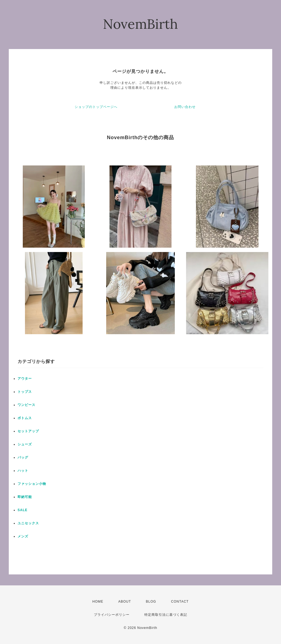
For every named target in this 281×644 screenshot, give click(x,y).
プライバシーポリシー (112, 615)
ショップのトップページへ (96, 107)
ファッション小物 (32, 484)
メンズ (23, 536)
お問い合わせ (185, 107)
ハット (23, 471)
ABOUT (125, 602)
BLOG (151, 602)
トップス (25, 392)
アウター (25, 379)
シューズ (25, 444)
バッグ (23, 457)
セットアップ (28, 431)
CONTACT (180, 602)
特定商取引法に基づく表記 (166, 615)
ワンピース (26, 405)
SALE (23, 510)
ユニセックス (28, 523)
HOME (98, 602)
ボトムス (25, 418)
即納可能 (25, 497)
